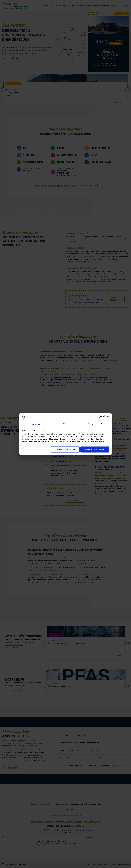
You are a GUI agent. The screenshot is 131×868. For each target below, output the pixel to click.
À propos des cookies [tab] (96, 424)
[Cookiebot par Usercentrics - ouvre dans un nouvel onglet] (100, 417)
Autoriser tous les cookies (95, 450)
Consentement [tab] (35, 424)
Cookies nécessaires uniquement (65, 450)
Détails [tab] (65, 424)
